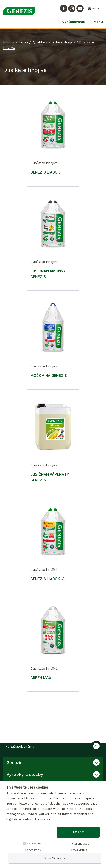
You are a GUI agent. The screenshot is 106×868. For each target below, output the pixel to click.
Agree (78, 832)
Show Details (53, 858)
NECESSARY (34, 843)
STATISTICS (34, 850)
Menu (98, 22)
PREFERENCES (80, 844)
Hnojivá (69, 42)
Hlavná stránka (16, 42)
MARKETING (80, 850)
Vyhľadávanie (74, 22)
